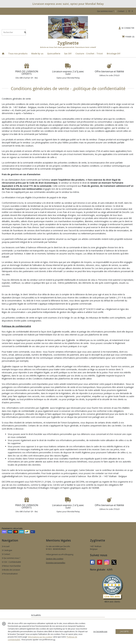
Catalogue (7, 550)
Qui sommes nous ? (11, 558)
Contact (121, 11)
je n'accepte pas (100, 631)
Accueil (6, 546)
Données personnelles (56, 563)
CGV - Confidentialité (11, 562)
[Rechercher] (25, 32)
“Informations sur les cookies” (40, 637)
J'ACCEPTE (124, 631)
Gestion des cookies (55, 559)
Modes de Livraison (11, 570)
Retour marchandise (11, 566)
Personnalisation (10, 574)
